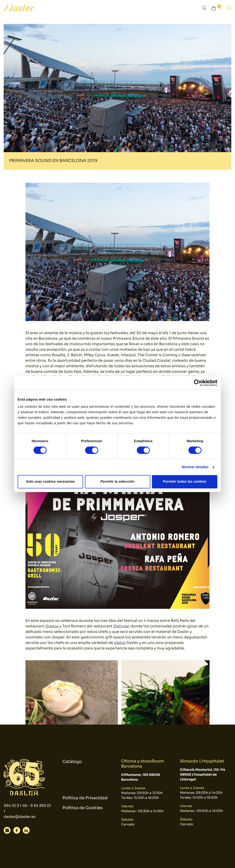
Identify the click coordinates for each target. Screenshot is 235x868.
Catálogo (72, 762)
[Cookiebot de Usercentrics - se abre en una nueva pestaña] (197, 383)
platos (120, 643)
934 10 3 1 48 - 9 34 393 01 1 (27, 808)
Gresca (52, 626)
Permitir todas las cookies (185, 482)
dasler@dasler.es (20, 817)
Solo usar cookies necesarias (50, 482)
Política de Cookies (83, 808)
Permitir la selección (117, 482)
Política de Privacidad (85, 798)
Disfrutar (122, 626)
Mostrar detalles (195, 467)
